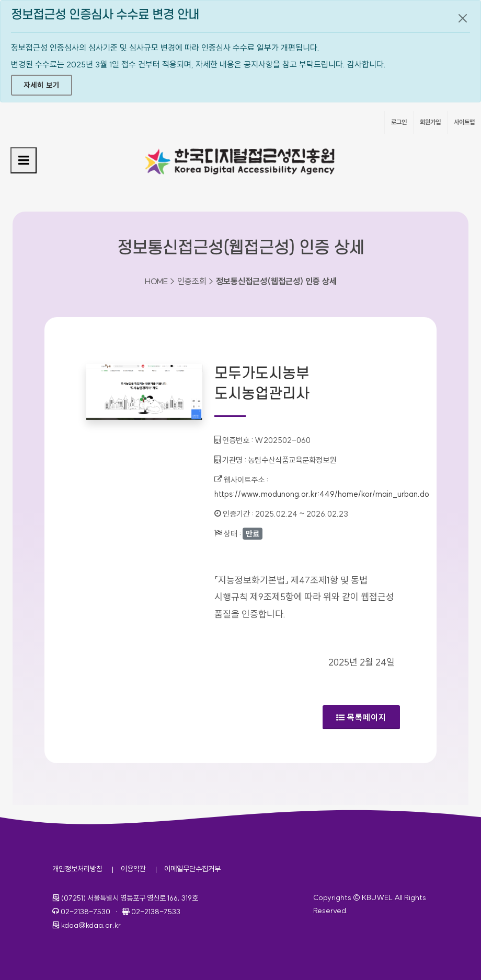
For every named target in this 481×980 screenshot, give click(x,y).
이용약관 (133, 869)
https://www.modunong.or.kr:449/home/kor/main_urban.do (322, 494)
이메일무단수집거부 (192, 869)
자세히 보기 (42, 85)
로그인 (399, 122)
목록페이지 (361, 717)
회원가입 (430, 122)
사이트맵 (464, 122)
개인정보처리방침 (77, 869)
